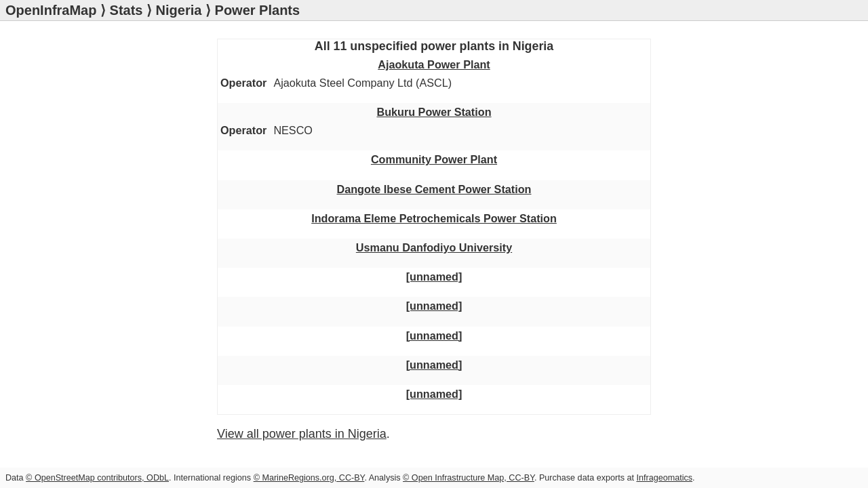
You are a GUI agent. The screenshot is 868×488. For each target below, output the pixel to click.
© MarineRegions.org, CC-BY (309, 478)
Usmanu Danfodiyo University (137, 200)
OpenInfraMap (51, 10)
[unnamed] (91, 218)
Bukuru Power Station (118, 114)
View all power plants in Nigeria (146, 321)
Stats (126, 10)
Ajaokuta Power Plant (117, 89)
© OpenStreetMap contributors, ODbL (97, 478)
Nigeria (179, 10)
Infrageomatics (664, 478)
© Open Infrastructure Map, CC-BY (469, 478)
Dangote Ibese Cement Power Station (157, 150)
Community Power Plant (123, 132)
